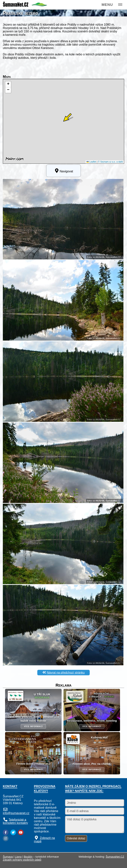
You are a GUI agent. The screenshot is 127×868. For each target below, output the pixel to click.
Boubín (28, 857)
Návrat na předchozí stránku (66, 673)
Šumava (8, 857)
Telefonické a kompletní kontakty (15, 821)
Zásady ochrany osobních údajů (22, 860)
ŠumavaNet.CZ (115, 857)
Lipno (18, 857)
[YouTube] (21, 832)
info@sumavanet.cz (16, 813)
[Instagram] (6, 838)
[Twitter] (13, 832)
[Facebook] (6, 832)
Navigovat (63, 171)
